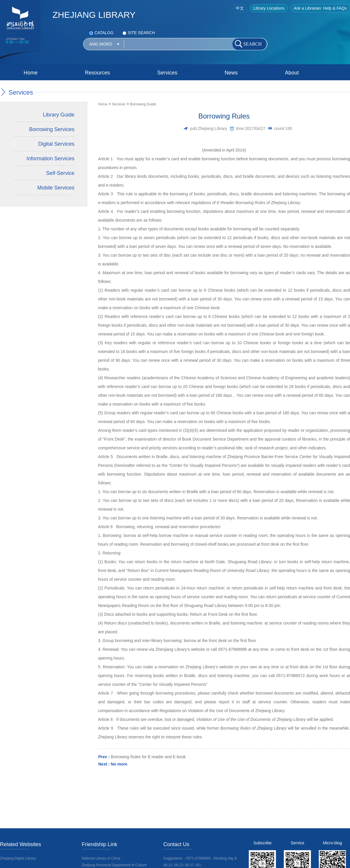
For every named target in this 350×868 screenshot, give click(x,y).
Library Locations (269, 8)
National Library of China (101, 858)
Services (167, 73)
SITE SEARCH (139, 33)
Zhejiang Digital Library (18, 858)
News (231, 73)
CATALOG (101, 33)
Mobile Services (56, 188)
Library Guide (59, 115)
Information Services (50, 159)
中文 (240, 8)
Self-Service (60, 173)
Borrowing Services (52, 129)
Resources (97, 73)
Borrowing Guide (143, 104)
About (292, 73)
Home (31, 73)
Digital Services (56, 144)
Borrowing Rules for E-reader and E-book (148, 757)
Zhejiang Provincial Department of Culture (114, 865)
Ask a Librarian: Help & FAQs (320, 8)
